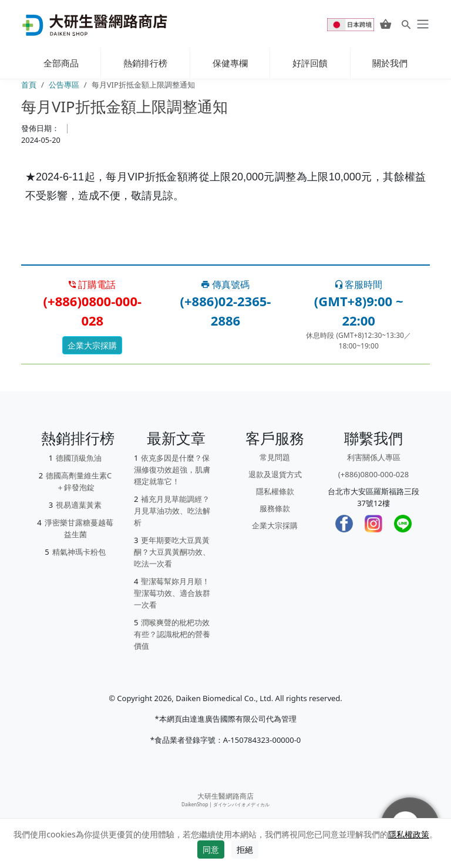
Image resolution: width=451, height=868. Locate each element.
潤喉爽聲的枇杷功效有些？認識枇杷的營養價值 (172, 634)
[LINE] (403, 524)
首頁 (29, 85)
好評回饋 (310, 63)
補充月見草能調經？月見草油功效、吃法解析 (172, 511)
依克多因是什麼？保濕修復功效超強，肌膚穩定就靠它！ (172, 470)
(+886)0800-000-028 (373, 474)
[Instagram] (373, 524)
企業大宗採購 (92, 345)
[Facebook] (344, 524)
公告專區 (64, 85)
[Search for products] (406, 24)
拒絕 (245, 849)
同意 (211, 849)
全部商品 (61, 63)
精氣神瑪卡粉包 (79, 552)
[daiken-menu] (422, 24)
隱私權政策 (409, 834)
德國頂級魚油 (79, 458)
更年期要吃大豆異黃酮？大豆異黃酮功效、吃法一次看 (172, 552)
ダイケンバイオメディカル (241, 804)
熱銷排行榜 (145, 63)
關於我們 (390, 63)
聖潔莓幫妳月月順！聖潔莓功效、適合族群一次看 (172, 593)
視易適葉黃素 (79, 505)
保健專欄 (230, 63)
